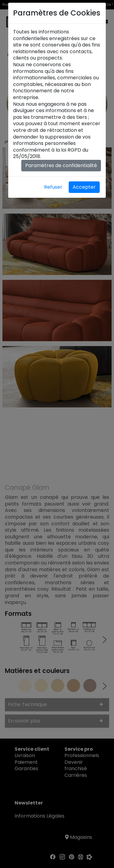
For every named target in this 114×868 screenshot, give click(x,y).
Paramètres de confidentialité (61, 165)
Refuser (53, 187)
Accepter (84, 187)
